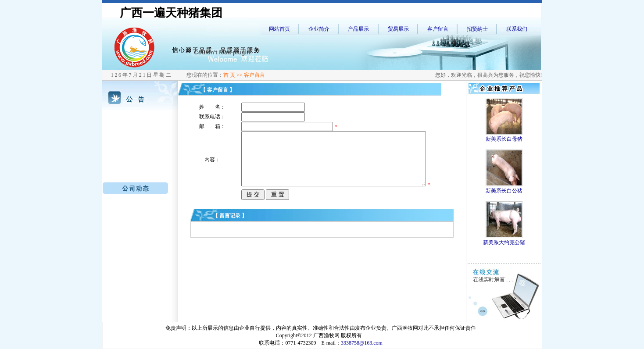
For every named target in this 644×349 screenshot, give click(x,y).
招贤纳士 (477, 29)
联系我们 (517, 29)
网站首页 (279, 29)
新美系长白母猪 (504, 139)
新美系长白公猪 (504, 191)
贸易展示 (398, 29)
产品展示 (358, 29)
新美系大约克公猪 (504, 242)
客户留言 (438, 29)
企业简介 (319, 29)
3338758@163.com (362, 343)
